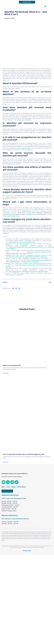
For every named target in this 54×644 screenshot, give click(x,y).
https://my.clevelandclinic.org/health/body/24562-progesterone (28, 257)
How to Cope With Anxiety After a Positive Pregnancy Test (24, 454)
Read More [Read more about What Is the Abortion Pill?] (6, 373)
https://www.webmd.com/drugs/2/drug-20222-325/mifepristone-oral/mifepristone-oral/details (29, 261)
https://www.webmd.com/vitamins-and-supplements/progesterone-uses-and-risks (29, 253)
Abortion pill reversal (24, 148)
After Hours (22, 487)
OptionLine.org (26, 211)
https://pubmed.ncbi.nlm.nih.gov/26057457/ (22, 242)
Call (3, 487)
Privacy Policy (27, 551)
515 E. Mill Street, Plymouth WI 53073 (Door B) (15, 519)
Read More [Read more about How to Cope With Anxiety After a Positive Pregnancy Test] (6, 462)
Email (13, 487)
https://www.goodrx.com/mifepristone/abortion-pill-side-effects (28, 272)
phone (30, 214)
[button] (45, 6)
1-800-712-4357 (39, 209)
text (35, 214)
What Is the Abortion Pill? (12, 365)
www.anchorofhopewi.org (12, 216)
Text (8, 487)
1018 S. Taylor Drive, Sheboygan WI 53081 (14, 498)
